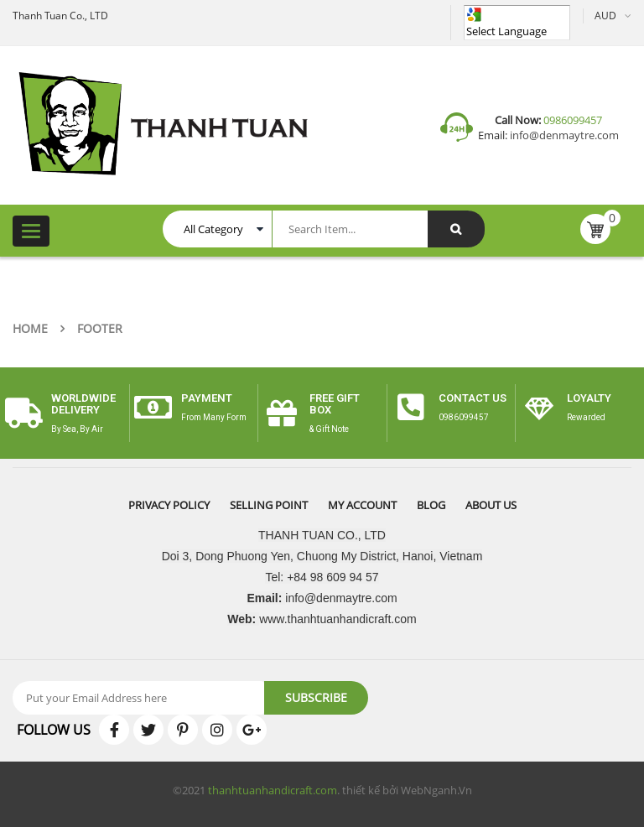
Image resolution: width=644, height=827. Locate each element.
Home (30, 328)
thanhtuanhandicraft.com (273, 790)
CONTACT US (473, 398)
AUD (605, 16)
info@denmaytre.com (563, 135)
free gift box (335, 404)
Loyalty (589, 398)
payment (207, 398)
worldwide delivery (83, 404)
